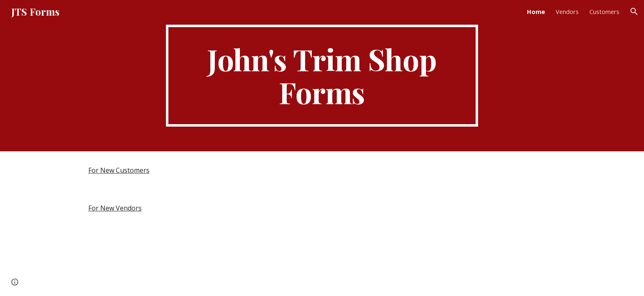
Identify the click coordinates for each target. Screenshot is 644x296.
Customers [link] (604, 12)
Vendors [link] (567, 12)
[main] (322, 76)
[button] (634, 12)
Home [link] (536, 12)
